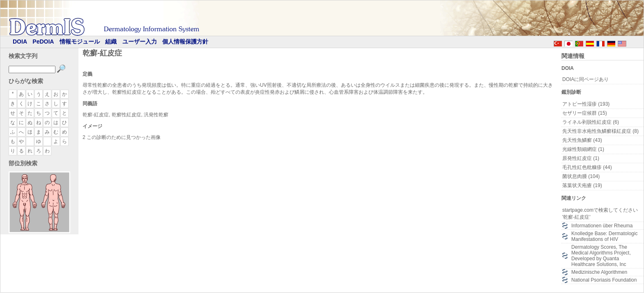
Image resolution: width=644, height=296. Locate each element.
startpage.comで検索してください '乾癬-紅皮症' (600, 214)
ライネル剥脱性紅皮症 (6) (591, 122)
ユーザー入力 (140, 42)
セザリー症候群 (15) (585, 113)
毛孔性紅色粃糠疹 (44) (587, 167)
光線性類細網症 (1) (583, 149)
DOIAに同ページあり (585, 79)
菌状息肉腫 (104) (581, 176)
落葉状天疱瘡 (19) (582, 185)
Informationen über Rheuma (602, 226)
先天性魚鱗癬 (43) (582, 140)
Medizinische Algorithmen (599, 272)
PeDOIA (43, 42)
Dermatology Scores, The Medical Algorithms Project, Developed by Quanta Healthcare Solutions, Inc (601, 256)
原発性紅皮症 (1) (581, 158)
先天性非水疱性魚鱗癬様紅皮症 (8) (600, 131)
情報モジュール (80, 42)
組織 (111, 42)
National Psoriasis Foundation (604, 280)
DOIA (20, 42)
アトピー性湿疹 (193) (586, 104)
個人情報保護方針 (185, 42)
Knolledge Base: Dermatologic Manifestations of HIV (604, 236)
